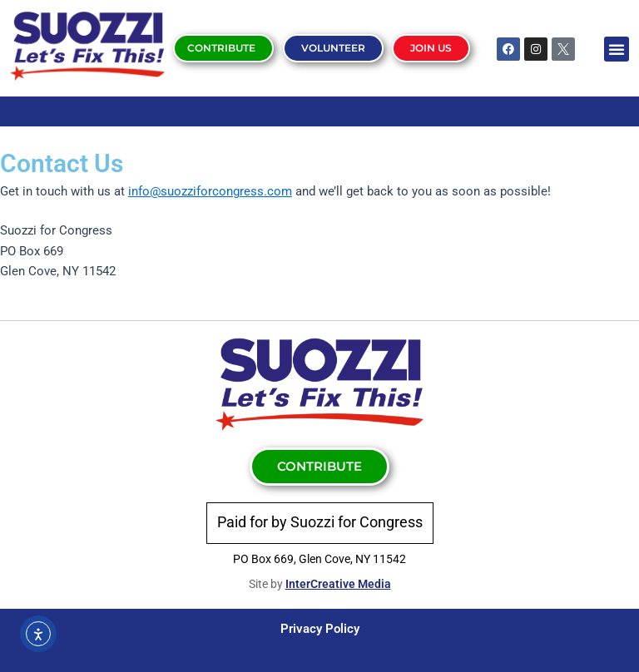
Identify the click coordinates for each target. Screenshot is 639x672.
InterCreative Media (338, 584)
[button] (617, 49)
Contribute (221, 48)
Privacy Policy (320, 629)
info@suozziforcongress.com (210, 191)
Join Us (431, 48)
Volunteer (332, 48)
